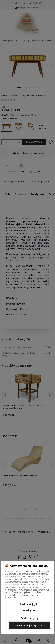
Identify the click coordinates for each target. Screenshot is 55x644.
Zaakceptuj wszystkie (29, 625)
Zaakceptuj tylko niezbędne (29, 607)
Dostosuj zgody (29, 618)
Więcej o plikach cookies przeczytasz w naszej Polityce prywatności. (23, 595)
